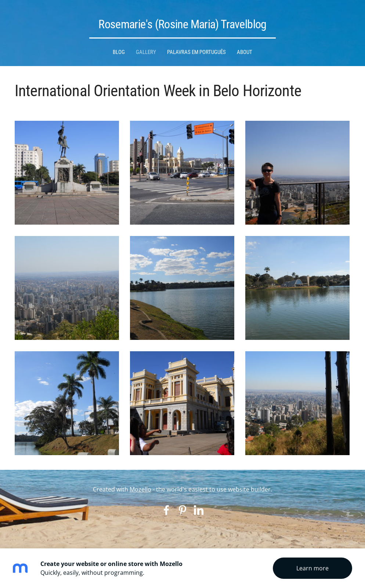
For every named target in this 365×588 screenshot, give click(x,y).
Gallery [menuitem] (146, 52)
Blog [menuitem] (119, 52)
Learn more (312, 568)
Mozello (140, 489)
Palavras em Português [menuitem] (196, 52)
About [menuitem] (245, 52)
